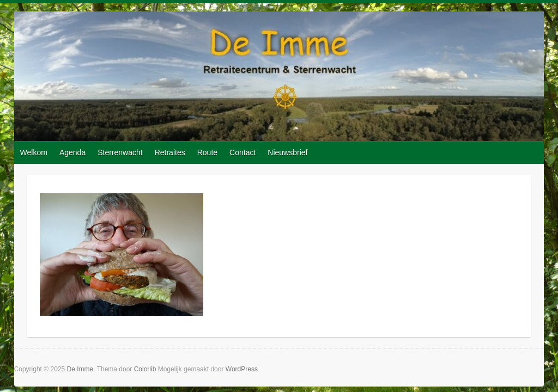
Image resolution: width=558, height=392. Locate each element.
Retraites (170, 152)
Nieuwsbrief (287, 152)
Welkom (34, 152)
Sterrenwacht (120, 152)
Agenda (72, 152)
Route (207, 152)
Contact (242, 152)
